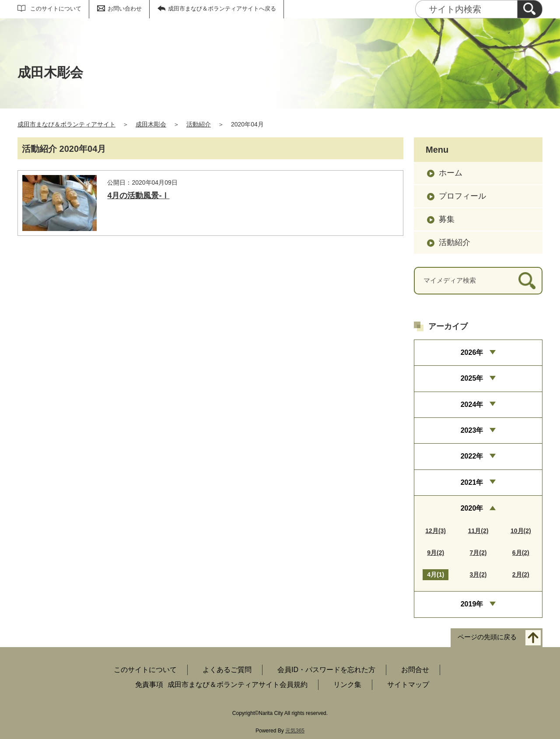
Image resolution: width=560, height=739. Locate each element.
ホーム (451, 173)
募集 (447, 219)
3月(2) (478, 574)
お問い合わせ (125, 9)
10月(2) (521, 531)
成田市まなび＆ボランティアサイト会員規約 (238, 685)
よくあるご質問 (227, 670)
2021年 (472, 482)
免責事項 (149, 685)
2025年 (472, 378)
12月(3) (436, 531)
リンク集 (347, 685)
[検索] (530, 9)
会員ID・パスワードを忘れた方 (326, 670)
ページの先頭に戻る (487, 637)
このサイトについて (56, 9)
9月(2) (436, 553)
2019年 (472, 604)
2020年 (472, 508)
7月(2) (478, 553)
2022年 (472, 456)
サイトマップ (408, 685)
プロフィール (462, 196)
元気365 (295, 731)
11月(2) (478, 531)
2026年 (472, 352)
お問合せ (415, 670)
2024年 (472, 405)
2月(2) (521, 574)
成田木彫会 (151, 124)
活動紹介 (199, 124)
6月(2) (521, 553)
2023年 (472, 430)
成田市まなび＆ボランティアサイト (66, 124)
